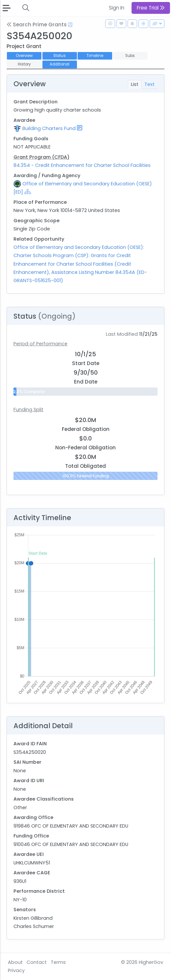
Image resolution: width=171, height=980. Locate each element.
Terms (58, 962)
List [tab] (135, 84)
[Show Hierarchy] (28, 192)
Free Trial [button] (151, 8)
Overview (24, 56)
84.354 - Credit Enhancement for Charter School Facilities (82, 165)
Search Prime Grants (37, 25)
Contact (37, 962)
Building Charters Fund (49, 128)
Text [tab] (149, 84)
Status (60, 56)
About (15, 962)
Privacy (16, 970)
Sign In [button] (117, 8)
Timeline (95, 56)
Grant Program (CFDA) (41, 157)
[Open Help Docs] (70, 25)
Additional (60, 64)
